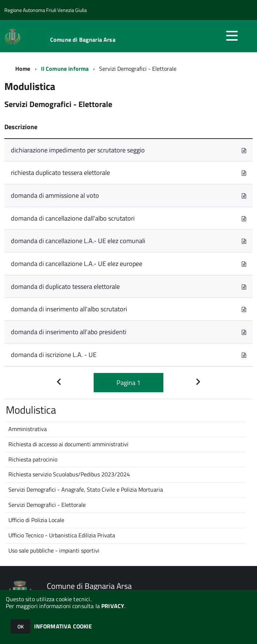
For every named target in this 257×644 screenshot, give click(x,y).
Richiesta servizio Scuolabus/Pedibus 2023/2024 (69, 474)
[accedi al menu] (232, 36)
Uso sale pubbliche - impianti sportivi (54, 550)
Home (23, 69)
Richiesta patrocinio (33, 459)
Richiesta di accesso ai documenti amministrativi (68, 444)
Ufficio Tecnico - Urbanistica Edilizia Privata (62, 535)
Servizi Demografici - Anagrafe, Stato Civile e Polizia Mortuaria (86, 489)
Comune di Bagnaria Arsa (83, 40)
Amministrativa (28, 429)
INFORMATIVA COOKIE (63, 626)
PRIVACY (113, 606)
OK (21, 626)
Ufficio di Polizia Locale (36, 520)
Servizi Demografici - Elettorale (47, 505)
